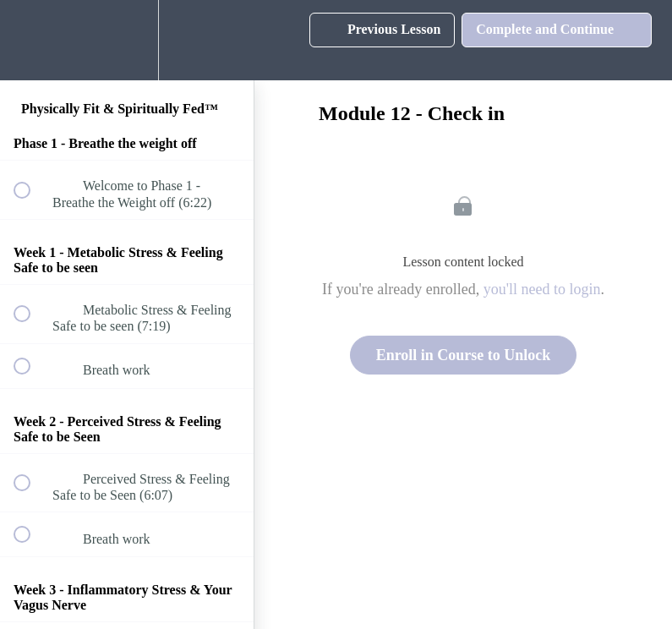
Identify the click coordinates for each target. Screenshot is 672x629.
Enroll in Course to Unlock (464, 355)
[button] (31, 40)
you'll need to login (542, 289)
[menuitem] (127, 40)
